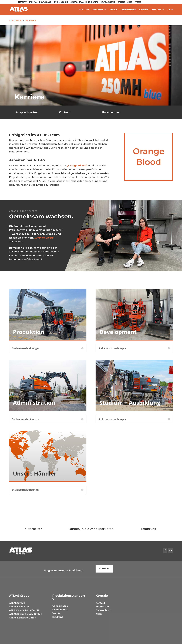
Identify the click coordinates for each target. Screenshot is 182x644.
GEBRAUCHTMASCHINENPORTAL (84, 2)
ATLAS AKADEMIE (108, 2)
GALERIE (121, 2)
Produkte (98, 10)
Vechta (56, 613)
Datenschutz (103, 610)
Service (113, 10)
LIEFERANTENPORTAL (27, 2)
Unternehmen (128, 10)
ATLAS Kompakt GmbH (23, 618)
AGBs (99, 614)
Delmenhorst (60, 610)
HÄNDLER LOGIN (61, 2)
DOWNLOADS (45, 2)
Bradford (58, 617)
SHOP (130, 2)
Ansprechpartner (27, 112)
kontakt (104, 569)
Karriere (144, 10)
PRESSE (138, 2)
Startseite (84, 10)
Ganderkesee (60, 606)
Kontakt (156, 10)
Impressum (102, 607)
